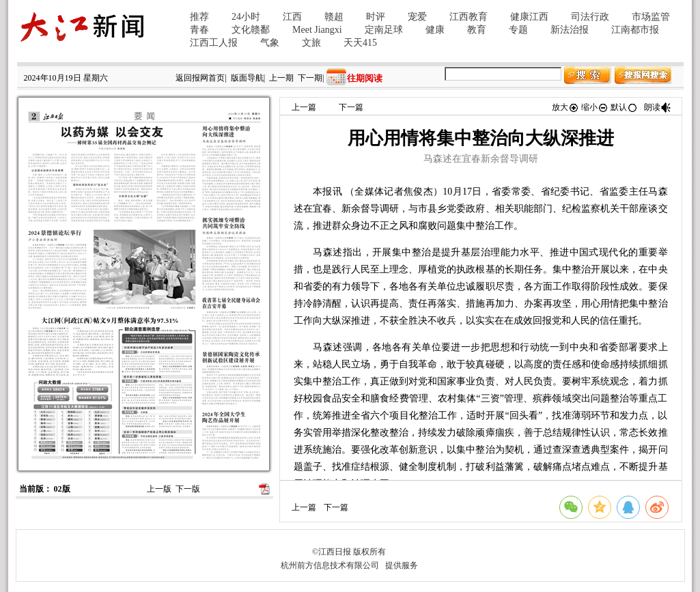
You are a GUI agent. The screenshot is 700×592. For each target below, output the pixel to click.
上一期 (281, 78)
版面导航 (247, 78)
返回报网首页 (200, 78)
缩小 (595, 107)
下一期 (310, 78)
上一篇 (304, 107)
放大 (565, 107)
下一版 (188, 489)
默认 (624, 107)
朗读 (658, 107)
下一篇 (351, 107)
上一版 (159, 489)
